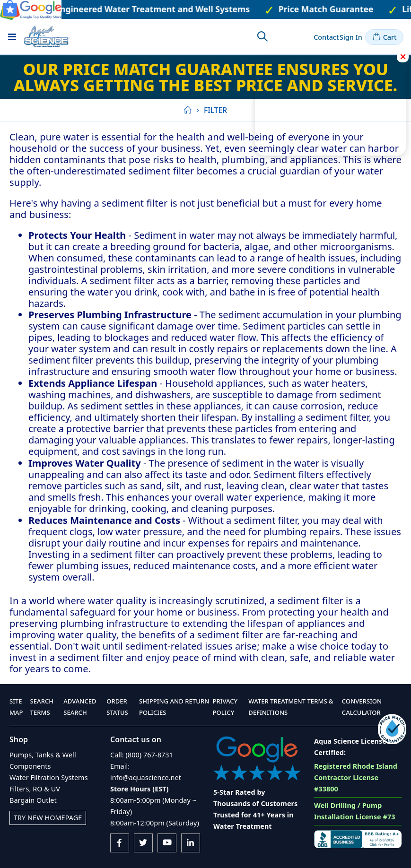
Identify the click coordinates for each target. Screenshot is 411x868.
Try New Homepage (48, 818)
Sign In (351, 37)
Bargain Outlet (33, 800)
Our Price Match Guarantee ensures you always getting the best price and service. (205, 77)
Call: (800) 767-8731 (142, 755)
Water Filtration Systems (49, 777)
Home (187, 110)
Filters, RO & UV (35, 789)
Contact (326, 37)
